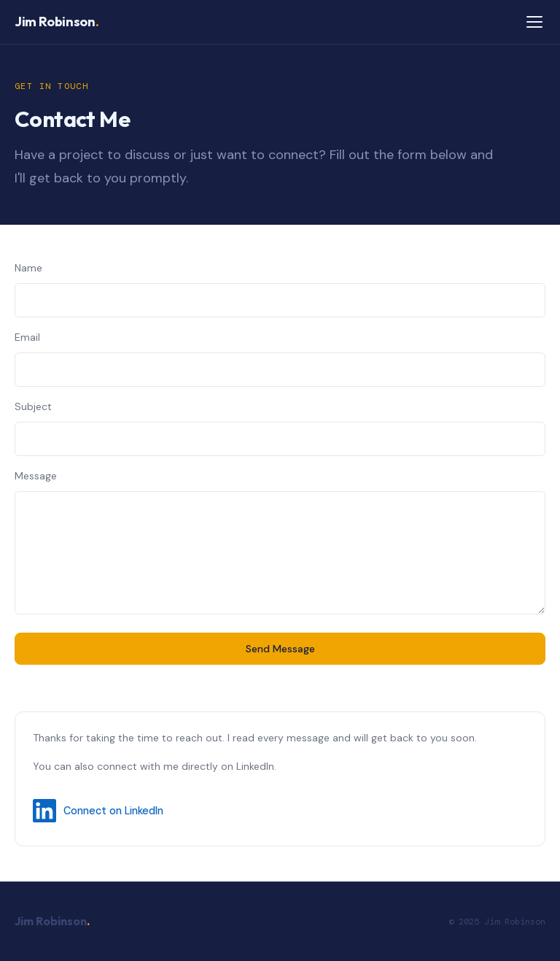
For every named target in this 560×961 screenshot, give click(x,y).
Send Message (280, 649)
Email (27, 337)
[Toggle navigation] (534, 22)
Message (36, 476)
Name (28, 268)
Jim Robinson (57, 22)
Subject (33, 406)
